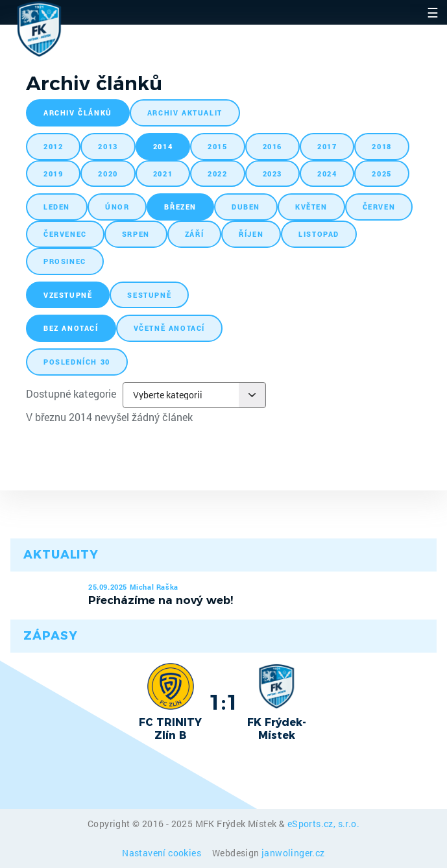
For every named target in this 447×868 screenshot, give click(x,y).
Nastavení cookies (163, 853)
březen (180, 207)
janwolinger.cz (293, 853)
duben (246, 207)
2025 (381, 174)
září (194, 234)
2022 (217, 174)
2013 (108, 146)
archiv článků (78, 113)
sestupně (149, 295)
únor (117, 207)
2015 (217, 146)
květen (311, 207)
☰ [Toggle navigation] (433, 12)
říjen (251, 234)
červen (379, 207)
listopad (319, 234)
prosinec (65, 261)
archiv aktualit (185, 113)
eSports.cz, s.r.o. (323, 824)
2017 (327, 146)
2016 (272, 146)
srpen (136, 234)
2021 (163, 174)
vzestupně (68, 295)
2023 (272, 174)
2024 (327, 174)
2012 (53, 146)
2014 (163, 146)
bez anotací (71, 328)
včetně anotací (169, 328)
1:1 (223, 702)
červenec (65, 234)
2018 (381, 146)
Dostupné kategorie (71, 393)
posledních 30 (77, 362)
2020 (108, 174)
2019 (53, 174)
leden (57, 207)
